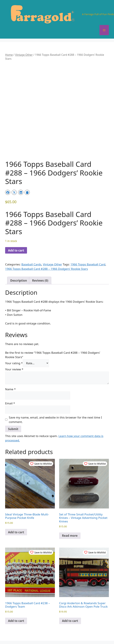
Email (10, 403)
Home (9, 55)
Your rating (14, 363)
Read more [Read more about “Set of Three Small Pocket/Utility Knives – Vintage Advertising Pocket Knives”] (70, 536)
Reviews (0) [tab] (40, 281)
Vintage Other (24, 55)
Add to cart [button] (16, 532)
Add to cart (16, 250)
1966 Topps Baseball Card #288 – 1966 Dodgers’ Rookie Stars (46, 269)
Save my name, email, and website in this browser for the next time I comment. (55, 420)
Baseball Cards (31, 264)
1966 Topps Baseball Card (88, 264)
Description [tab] (19, 281)
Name (10, 389)
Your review (14, 369)
